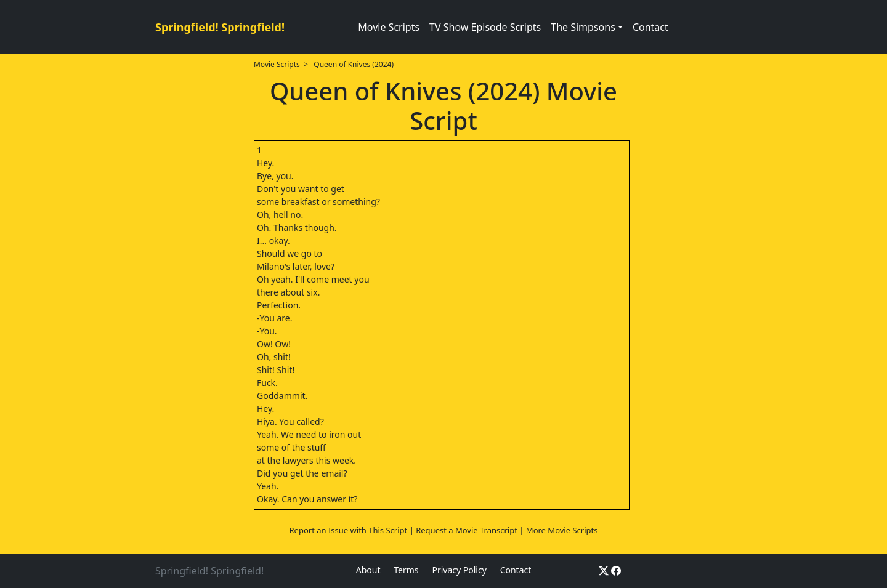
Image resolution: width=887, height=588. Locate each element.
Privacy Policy (459, 570)
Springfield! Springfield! (220, 27)
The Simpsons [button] (583, 27)
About (368, 570)
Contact (650, 27)
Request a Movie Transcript (467, 530)
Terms (406, 570)
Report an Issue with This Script (349, 530)
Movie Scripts (389, 27)
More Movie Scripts (562, 530)
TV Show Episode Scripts (485, 27)
